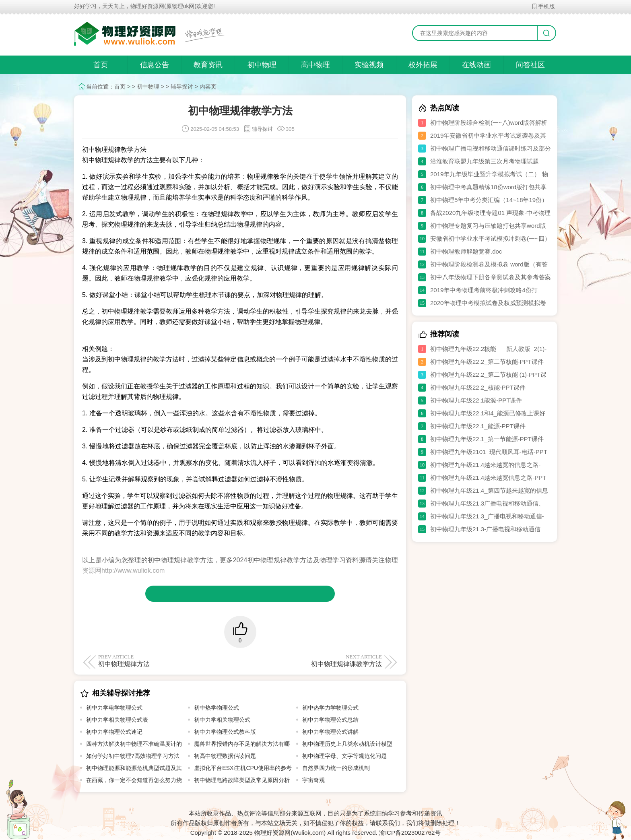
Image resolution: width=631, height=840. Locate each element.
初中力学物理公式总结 (330, 720)
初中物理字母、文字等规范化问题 (344, 756)
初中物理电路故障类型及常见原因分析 (242, 780)
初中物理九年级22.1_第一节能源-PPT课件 (487, 439)
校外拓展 (423, 65)
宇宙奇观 (313, 780)
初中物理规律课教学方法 (312, 660)
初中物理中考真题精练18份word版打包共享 (488, 187)
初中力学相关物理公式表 (117, 720)
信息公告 (155, 65)
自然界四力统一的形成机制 (336, 768)
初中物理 (262, 65)
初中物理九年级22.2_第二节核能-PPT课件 (487, 362)
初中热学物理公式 (217, 708)
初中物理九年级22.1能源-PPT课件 (476, 400)
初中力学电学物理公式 (114, 708)
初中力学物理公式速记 (114, 732)
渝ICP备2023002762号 (410, 833)
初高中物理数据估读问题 (225, 756)
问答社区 (530, 65)
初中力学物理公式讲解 (330, 732)
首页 (101, 65)
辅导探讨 (182, 87)
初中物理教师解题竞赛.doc (466, 251)
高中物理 (315, 65)
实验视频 (369, 65)
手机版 (543, 6)
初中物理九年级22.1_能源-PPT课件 (478, 426)
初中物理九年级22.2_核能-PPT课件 (478, 387)
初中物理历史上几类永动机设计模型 (347, 744)
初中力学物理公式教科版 (225, 732)
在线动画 (476, 65)
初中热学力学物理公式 (330, 708)
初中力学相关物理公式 (222, 720)
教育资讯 (208, 65)
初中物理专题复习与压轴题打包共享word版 (488, 226)
